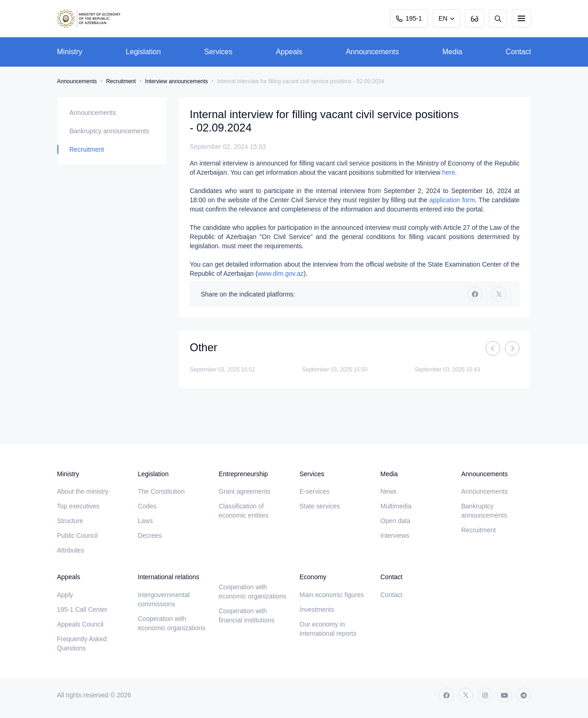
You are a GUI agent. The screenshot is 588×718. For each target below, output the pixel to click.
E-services (314, 491)
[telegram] (524, 695)
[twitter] (499, 294)
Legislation (144, 52)
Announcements (373, 52)
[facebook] (475, 294)
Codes (147, 506)
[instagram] (485, 695)
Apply (65, 595)
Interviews (395, 536)
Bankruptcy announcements (109, 131)
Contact (518, 52)
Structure (70, 521)
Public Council (77, 536)
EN (443, 18)
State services (320, 506)
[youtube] (504, 695)
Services (218, 52)
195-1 (409, 18)
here (448, 172)
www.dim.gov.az (281, 274)
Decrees (150, 536)
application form (452, 200)
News (388, 491)
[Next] (512, 348)
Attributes (71, 550)
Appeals (289, 52)
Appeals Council (80, 624)
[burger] (521, 18)
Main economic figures (332, 595)
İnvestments (317, 610)
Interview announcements (177, 81)
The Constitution (161, 491)
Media (452, 52)
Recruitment (121, 81)
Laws (145, 521)
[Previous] (493, 348)
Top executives (78, 506)
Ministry (70, 52)
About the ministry (83, 491)
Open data (395, 521)
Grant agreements (245, 491)
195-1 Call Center (82, 610)
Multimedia (396, 506)
